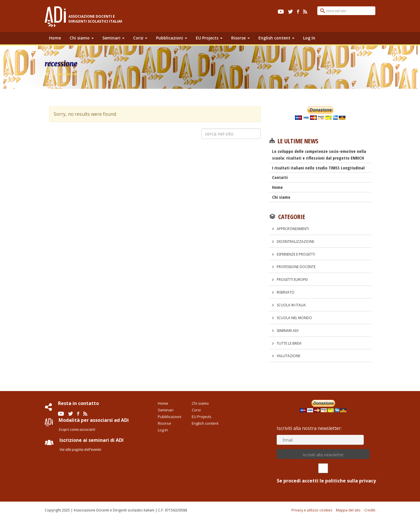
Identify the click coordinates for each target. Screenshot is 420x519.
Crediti (370, 510)
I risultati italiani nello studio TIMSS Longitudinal (318, 168)
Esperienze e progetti (296, 254)
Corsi (140, 38)
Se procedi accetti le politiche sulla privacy (323, 474)
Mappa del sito (348, 510)
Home (55, 38)
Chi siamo (82, 38)
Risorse (240, 38)
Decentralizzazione (295, 242)
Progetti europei (292, 280)
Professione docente (296, 267)
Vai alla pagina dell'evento (80, 449)
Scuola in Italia (291, 305)
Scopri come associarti (77, 429)
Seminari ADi (288, 331)
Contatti (280, 177)
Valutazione (288, 356)
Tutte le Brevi (289, 343)
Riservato (286, 292)
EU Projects (209, 38)
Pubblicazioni (172, 38)
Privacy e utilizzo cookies (312, 510)
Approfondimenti (293, 229)
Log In (309, 38)
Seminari (113, 38)
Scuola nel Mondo (294, 318)
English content (276, 38)
